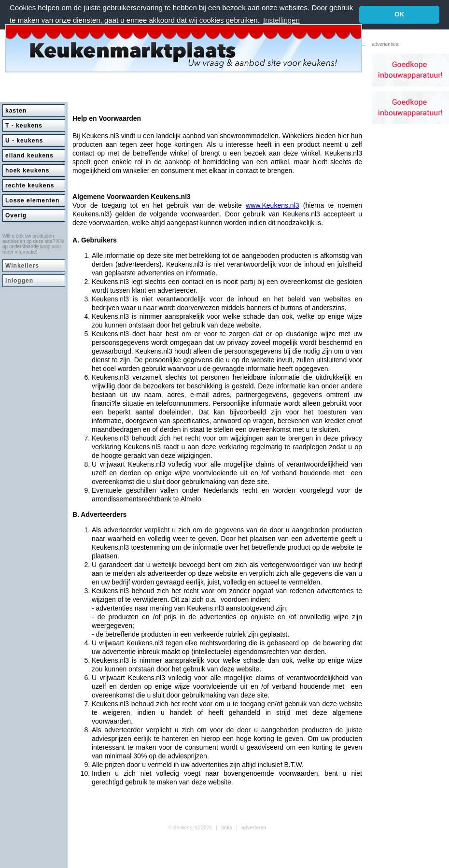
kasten (16, 111)
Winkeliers (22, 266)
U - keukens (24, 141)
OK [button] (399, 14)
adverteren (254, 828)
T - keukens (24, 126)
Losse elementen (32, 200)
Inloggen (19, 281)
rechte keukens (30, 185)
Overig (16, 215)
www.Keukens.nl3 (273, 205)
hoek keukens (27, 171)
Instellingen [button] (281, 20)
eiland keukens (29, 156)
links (227, 828)
